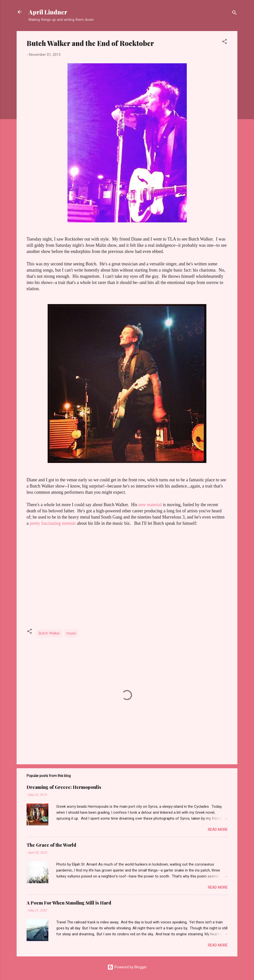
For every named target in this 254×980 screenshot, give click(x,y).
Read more (218, 830)
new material (151, 505)
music (71, 633)
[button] (224, 42)
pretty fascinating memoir (53, 523)
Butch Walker (49, 633)
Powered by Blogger (127, 967)
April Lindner (48, 12)
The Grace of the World (51, 845)
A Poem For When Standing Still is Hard (69, 903)
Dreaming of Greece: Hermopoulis (64, 787)
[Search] (234, 14)
